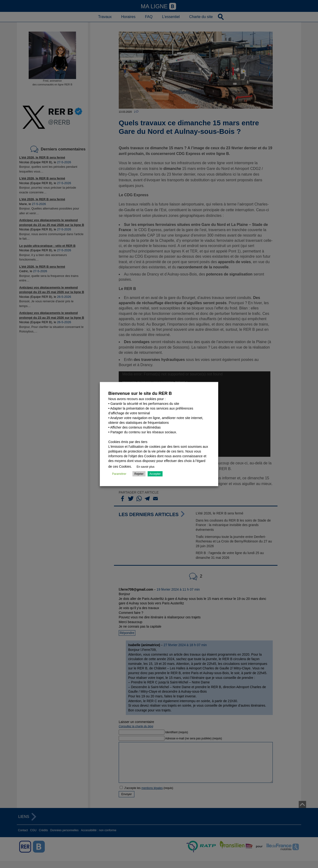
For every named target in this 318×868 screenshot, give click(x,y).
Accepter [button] (155, 474)
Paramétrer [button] (119, 474)
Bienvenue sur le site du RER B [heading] (140, 393)
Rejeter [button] (139, 474)
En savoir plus (146, 467)
